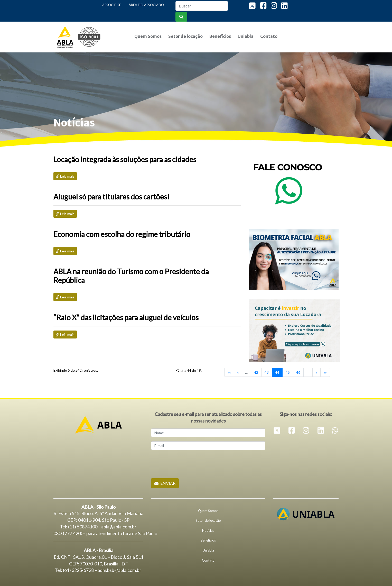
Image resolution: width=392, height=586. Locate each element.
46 (298, 372)
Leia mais (65, 176)
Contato (269, 36)
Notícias (208, 530)
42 (256, 372)
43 (267, 372)
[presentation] (190, 464)
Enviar (165, 483)
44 (277, 372)
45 (288, 372)
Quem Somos (148, 36)
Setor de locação (185, 36)
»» (325, 372)
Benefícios (220, 36)
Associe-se (112, 5)
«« (229, 372)
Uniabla (246, 36)
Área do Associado (146, 5)
